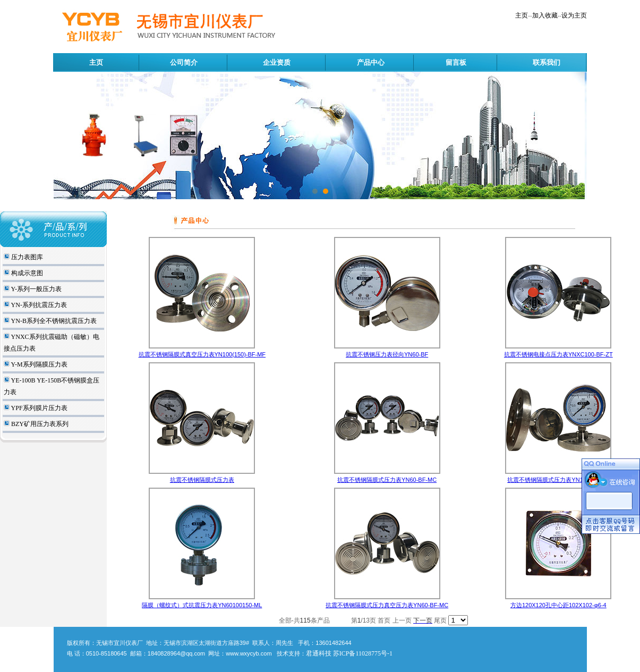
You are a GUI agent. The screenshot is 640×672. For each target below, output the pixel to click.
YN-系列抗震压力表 (38, 305)
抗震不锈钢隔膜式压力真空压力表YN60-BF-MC (387, 605)
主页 (522, 15)
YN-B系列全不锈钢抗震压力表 (53, 321)
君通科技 (319, 653)
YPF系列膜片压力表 (39, 408)
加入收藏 (545, 15)
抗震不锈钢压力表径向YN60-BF (387, 354)
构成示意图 (26, 273)
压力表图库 (26, 257)
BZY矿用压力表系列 (39, 424)
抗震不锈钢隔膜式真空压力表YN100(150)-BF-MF (202, 354)
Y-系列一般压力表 (36, 289)
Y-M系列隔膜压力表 (39, 364)
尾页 (440, 620)
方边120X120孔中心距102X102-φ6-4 (558, 605)
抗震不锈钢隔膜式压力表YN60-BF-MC (387, 480)
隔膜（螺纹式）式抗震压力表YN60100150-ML (202, 605)
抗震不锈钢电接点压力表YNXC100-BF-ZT (558, 354)
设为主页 (574, 15)
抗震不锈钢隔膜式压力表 (202, 480)
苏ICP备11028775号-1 (363, 653)
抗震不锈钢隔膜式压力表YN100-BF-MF (558, 480)
